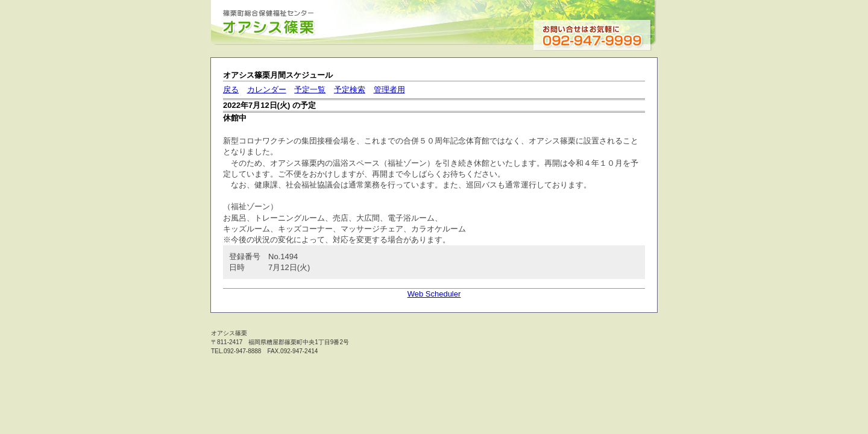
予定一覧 (310, 90)
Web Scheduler (434, 294)
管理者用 (389, 90)
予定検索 (350, 90)
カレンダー (267, 90)
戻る (231, 90)
